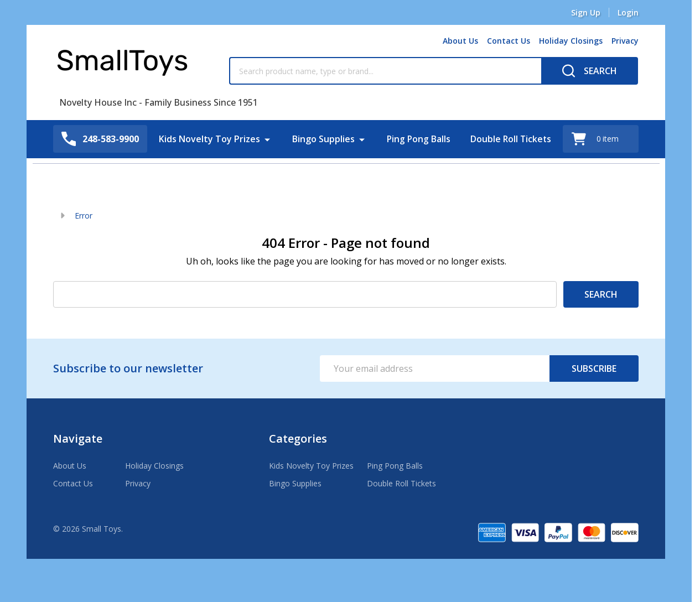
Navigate (78, 438)
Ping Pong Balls (418, 139)
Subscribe (594, 369)
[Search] (590, 71)
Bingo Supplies (322, 139)
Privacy (625, 41)
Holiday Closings (571, 41)
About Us (460, 41)
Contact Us (509, 41)
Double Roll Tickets (512, 139)
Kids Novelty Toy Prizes (208, 139)
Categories (298, 438)
